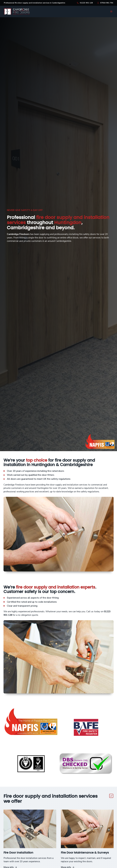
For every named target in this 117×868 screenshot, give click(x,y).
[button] (111, 11)
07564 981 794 (107, 3)
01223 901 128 (86, 3)
